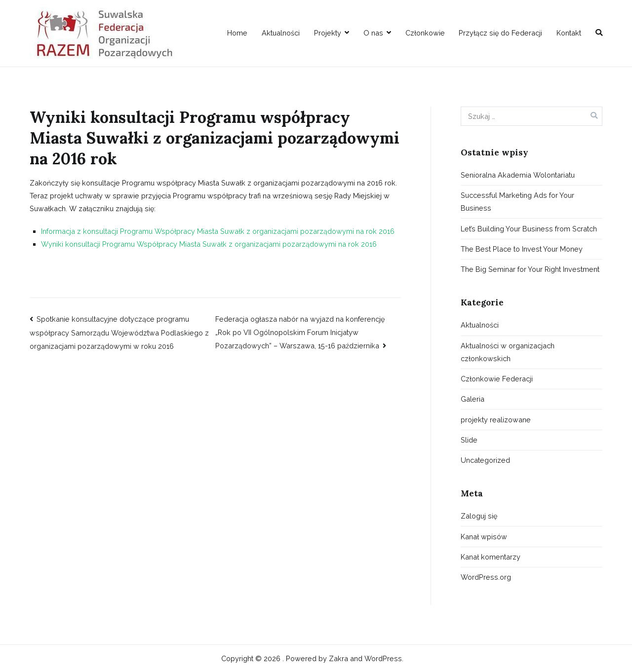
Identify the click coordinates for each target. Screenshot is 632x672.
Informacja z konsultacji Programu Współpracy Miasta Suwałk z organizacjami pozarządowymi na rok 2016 (218, 231)
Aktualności (281, 33)
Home (237, 33)
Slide (469, 440)
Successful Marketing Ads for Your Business (517, 202)
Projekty (328, 33)
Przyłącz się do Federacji (500, 33)
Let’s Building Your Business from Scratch (529, 229)
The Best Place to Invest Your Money (522, 249)
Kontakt (569, 33)
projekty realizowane (496, 420)
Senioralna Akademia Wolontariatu (518, 175)
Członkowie (425, 33)
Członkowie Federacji (497, 379)
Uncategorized (485, 460)
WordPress (383, 658)
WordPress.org (486, 577)
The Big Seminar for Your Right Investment (530, 269)
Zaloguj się (479, 516)
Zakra (338, 658)
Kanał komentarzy (491, 557)
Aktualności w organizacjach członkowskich (508, 352)
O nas (373, 33)
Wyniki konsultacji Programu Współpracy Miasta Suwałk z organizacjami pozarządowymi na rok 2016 (209, 244)
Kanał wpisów (484, 537)
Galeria (473, 399)
